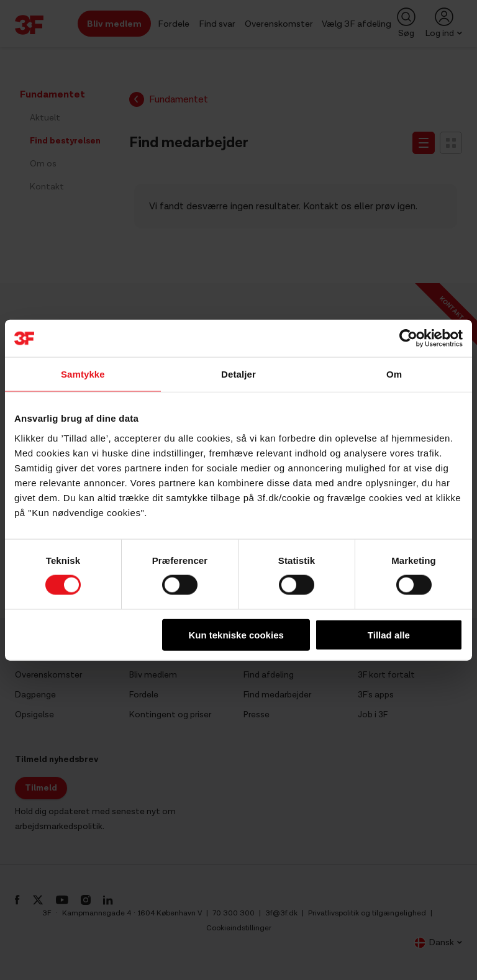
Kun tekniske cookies (236, 634)
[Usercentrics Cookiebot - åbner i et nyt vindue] (408, 338)
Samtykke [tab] (83, 374)
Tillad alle (389, 634)
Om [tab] (394, 374)
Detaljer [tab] (238, 374)
